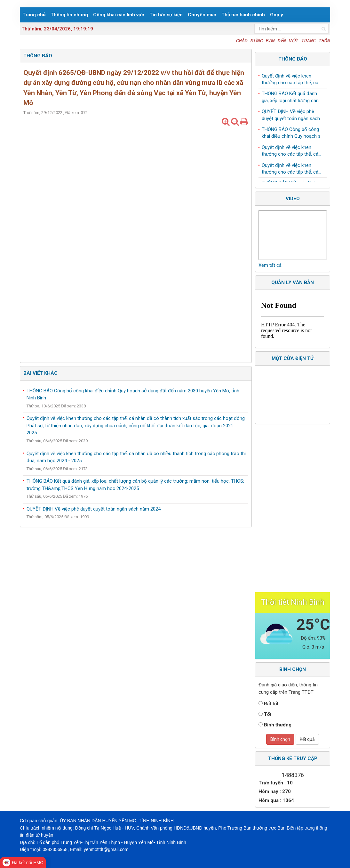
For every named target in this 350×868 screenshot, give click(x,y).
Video (293, 199)
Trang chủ (34, 15)
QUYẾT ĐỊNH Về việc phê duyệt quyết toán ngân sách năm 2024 (94, 509)
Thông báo (293, 59)
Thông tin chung (69, 15)
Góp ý (277, 15)
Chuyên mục (202, 15)
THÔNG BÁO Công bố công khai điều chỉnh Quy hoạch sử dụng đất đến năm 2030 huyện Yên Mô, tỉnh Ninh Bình (293, 135)
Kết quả (307, 739)
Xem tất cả (270, 265)
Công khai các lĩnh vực (119, 15)
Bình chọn (280, 739)
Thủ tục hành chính (243, 15)
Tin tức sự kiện (166, 15)
